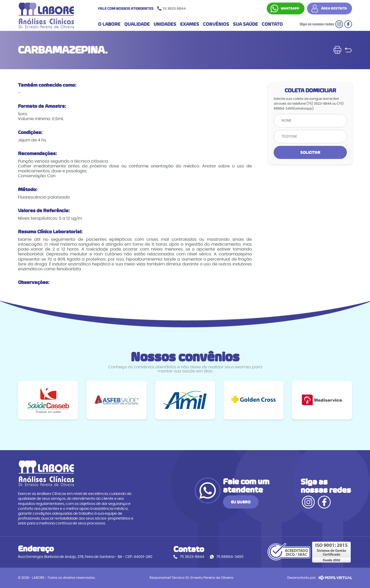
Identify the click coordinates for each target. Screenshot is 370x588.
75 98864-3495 (230, 557)
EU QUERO (241, 502)
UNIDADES (165, 24)
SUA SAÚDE (246, 24)
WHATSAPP (290, 8)
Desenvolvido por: (320, 578)
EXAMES (190, 24)
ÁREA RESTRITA (334, 8)
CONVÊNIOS (216, 24)
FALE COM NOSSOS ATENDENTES (143, 8)
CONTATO (272, 24)
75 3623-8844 (192, 557)
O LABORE (109, 24)
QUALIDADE (137, 24)
